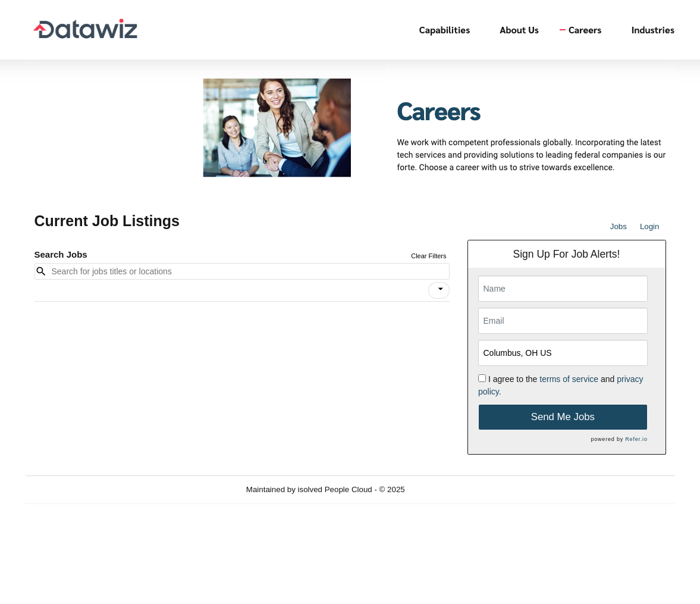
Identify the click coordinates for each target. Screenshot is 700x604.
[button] (439, 290)
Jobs (619, 226)
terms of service (569, 379)
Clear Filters (429, 256)
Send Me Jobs (563, 417)
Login (650, 226)
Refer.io (636, 439)
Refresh (440, 489)
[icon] (441, 289)
